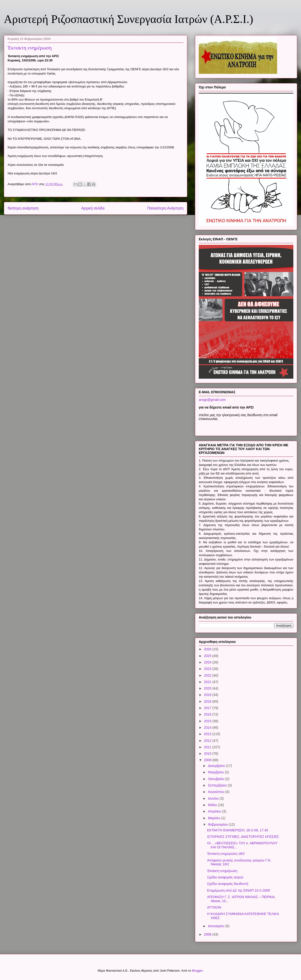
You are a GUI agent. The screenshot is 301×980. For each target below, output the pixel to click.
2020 (208, 688)
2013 (208, 734)
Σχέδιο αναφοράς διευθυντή (228, 884)
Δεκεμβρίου (217, 766)
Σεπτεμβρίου (218, 785)
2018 (208, 701)
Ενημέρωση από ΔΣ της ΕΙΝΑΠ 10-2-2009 (239, 890)
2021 (208, 682)
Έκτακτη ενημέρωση (222, 871)
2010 (208, 754)
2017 (208, 708)
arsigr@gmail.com (212, 400)
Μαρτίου (215, 818)
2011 (208, 747)
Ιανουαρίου (217, 926)
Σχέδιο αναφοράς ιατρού (225, 877)
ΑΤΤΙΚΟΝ (214, 907)
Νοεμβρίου (216, 772)
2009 (208, 760)
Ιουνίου (214, 798)
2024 (208, 662)
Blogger (197, 971)
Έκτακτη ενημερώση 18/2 (226, 854)
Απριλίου (215, 811)
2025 (208, 656)
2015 (208, 721)
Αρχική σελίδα (93, 208)
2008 (208, 934)
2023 (208, 669)
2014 (208, 727)
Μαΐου (213, 805)
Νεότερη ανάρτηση (23, 208)
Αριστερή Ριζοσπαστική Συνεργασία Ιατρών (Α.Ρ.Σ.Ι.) (129, 19)
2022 (208, 675)
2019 (208, 695)
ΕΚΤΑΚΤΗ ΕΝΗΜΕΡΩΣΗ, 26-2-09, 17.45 (238, 830)
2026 (208, 649)
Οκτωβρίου (217, 779)
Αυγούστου (217, 792)
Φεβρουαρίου (218, 824)
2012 (208, 741)
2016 (208, 714)
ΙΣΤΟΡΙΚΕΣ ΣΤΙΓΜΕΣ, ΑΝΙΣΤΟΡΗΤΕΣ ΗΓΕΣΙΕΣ (243, 837)
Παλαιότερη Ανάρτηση (165, 208)
